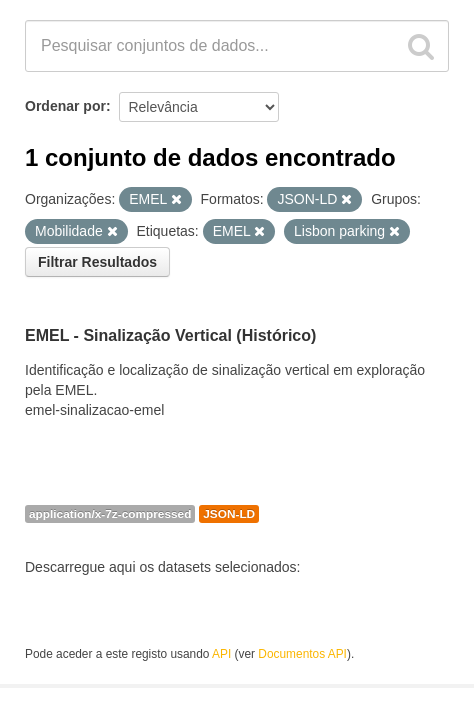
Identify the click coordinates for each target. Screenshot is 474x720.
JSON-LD (229, 514)
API (221, 654)
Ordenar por (65, 106)
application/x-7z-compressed (110, 514)
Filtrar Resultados (97, 262)
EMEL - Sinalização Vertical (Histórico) (170, 335)
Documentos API (302, 654)
